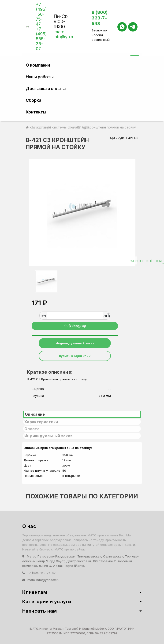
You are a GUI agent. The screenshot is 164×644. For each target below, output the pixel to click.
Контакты (36, 112)
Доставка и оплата (46, 89)
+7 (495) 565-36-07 (41, 39)
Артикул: (117, 138)
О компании (38, 65)
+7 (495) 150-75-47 (41, 14)
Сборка (34, 100)
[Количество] (75, 316)
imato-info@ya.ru (64, 34)
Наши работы (40, 77)
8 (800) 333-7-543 (100, 18)
